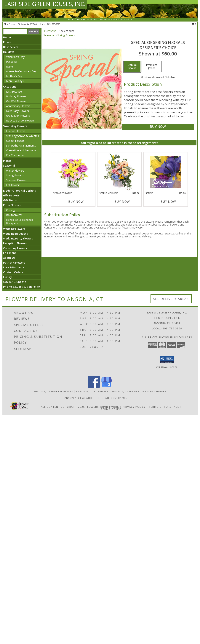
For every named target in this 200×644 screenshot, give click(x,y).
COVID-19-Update (15, 282)
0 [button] (194, 24)
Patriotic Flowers (14, 263)
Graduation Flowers (18, 116)
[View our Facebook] (94, 387)
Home (7, 37)
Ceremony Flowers (15, 248)
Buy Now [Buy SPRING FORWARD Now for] (76, 202)
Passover (12, 62)
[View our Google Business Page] (106, 387)
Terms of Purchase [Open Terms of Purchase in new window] (164, 407)
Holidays (9, 52)
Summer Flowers (16, 180)
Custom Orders (13, 272)
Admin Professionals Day (21, 71)
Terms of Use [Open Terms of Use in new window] (111, 409)
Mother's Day (14, 76)
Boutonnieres (14, 215)
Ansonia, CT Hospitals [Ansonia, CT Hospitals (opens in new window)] (92, 391)
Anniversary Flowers (18, 106)
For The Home (15, 155)
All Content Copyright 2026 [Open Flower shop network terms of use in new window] (63, 407)
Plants (7, 161)
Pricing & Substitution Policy (22, 287)
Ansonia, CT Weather (80, 398)
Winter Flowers (15, 171)
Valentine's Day (15, 57)
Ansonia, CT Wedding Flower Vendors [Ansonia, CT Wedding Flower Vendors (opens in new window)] (139, 391)
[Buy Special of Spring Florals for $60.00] (158, 127)
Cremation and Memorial (21, 150)
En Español (10, 253)
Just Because (14, 92)
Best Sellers (11, 47)
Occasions (10, 87)
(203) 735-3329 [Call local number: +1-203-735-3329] (53, 24)
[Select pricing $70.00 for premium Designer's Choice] (152, 67)
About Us (9, 258)
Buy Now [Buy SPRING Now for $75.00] (168, 202)
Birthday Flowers (16, 96)
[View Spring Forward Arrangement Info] (73, 172)
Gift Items (10, 200)
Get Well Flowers (16, 101)
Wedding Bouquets (15, 234)
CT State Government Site (117, 398)
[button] (167, 359)
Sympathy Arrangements (21, 146)
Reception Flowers (15, 243)
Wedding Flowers (14, 229)
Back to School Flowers (20, 120)
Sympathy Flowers (15, 126)
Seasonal (9, 166)
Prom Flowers (12, 205)
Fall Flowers (13, 185)
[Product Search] (15, 32)
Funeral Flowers (16, 131)
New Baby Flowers (17, 111)
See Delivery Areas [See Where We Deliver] (171, 299)
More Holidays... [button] (16, 81)
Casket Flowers (15, 141)
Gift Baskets (11, 195)
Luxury (8, 277)
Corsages (12, 210)
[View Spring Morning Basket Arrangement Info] (119, 172)
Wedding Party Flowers (18, 238)
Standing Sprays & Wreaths (23, 136)
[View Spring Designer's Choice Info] (165, 172)
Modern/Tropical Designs (19, 191)
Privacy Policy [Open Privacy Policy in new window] (134, 407)
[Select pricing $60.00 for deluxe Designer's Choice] (132, 67)
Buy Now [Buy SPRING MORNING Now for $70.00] (122, 202)
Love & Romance (14, 267)
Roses (7, 42)
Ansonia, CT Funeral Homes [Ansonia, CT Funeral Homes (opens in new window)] (53, 391)
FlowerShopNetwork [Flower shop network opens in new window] (102, 407)
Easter (10, 66)
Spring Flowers (15, 175)
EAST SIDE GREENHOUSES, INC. (45, 4)
